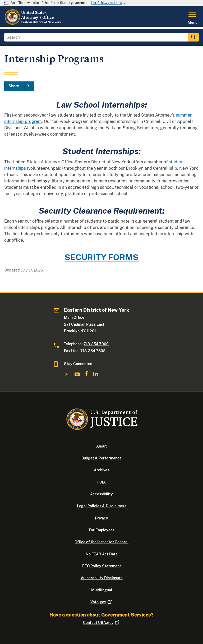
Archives (101, 470)
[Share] (19, 86)
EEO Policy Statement (102, 566)
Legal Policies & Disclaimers (102, 506)
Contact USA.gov (102, 623)
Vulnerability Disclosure (102, 578)
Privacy (101, 518)
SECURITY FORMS (101, 257)
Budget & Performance (101, 458)
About (101, 446)
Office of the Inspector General (101, 542)
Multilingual (102, 590)
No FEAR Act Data (102, 554)
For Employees (102, 530)
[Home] (33, 24)
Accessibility (101, 494)
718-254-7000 (96, 344)
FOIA (101, 482)
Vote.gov (102, 602)
